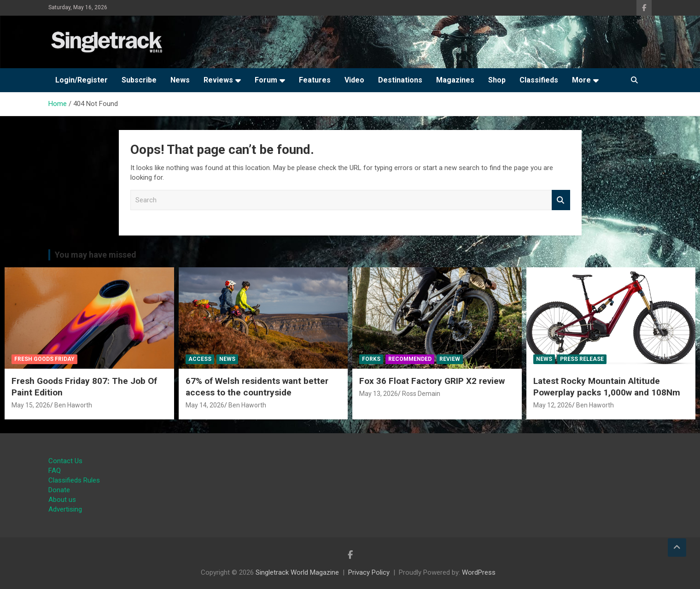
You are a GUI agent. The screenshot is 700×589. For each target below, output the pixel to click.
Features (315, 80)
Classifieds (539, 80)
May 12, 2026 (553, 405)
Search (561, 200)
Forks (371, 359)
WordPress (479, 572)
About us (62, 500)
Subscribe (139, 80)
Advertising (65, 509)
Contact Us (65, 461)
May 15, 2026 (31, 405)
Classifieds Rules (74, 480)
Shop (497, 80)
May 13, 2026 (379, 394)
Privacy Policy (369, 572)
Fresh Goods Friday (44, 359)
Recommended (410, 359)
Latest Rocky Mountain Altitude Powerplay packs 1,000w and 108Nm (607, 387)
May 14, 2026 (205, 405)
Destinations (400, 80)
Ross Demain (421, 394)
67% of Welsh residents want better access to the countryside (257, 387)
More (581, 80)
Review (450, 359)
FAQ (55, 471)
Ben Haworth (73, 405)
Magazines (455, 80)
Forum (266, 80)
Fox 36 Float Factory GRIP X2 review (432, 381)
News (180, 80)
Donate (59, 490)
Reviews (218, 80)
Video (354, 80)
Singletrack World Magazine (297, 572)
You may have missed (96, 255)
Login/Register (82, 80)
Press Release (582, 359)
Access (200, 359)
